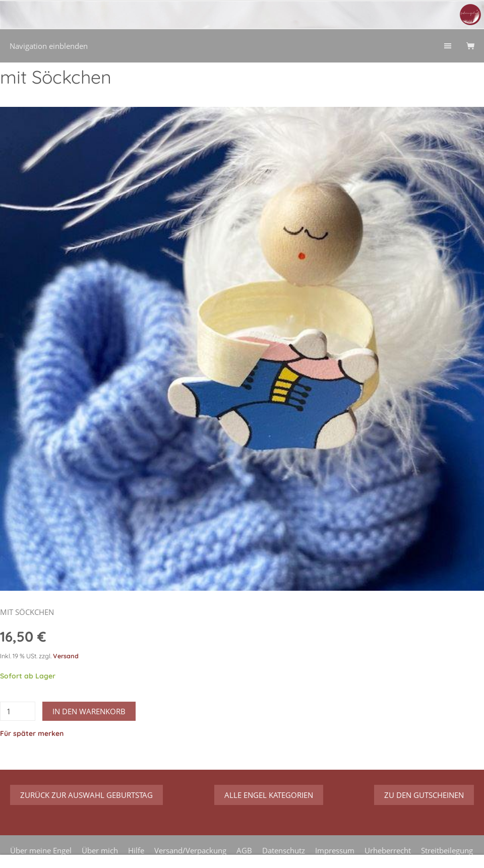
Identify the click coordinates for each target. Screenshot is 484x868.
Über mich (100, 850)
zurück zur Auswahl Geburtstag (86, 795)
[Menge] (18, 711)
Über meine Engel (41, 850)
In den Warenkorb (89, 711)
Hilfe (136, 850)
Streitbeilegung (447, 850)
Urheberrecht (388, 850)
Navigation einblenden (49, 46)
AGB (244, 850)
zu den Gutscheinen (424, 795)
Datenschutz (284, 850)
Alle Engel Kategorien (269, 795)
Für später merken (32, 733)
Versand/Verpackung (190, 850)
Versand (66, 656)
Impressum (335, 850)
